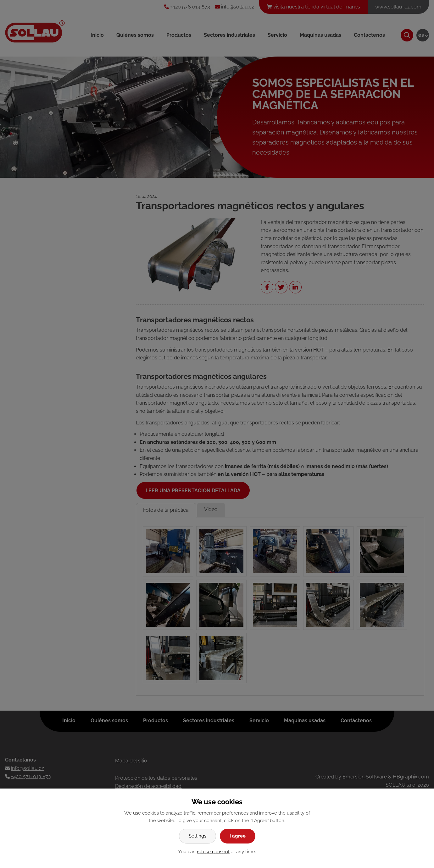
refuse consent (213, 852)
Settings (198, 836)
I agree (238, 836)
